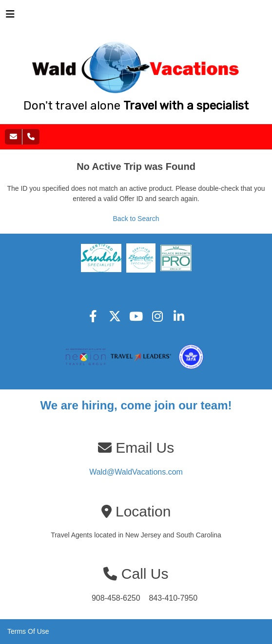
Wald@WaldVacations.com (136, 472)
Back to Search (136, 219)
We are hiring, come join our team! (136, 405)
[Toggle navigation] (10, 17)
